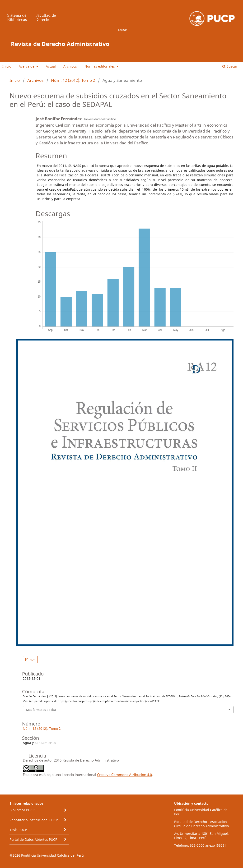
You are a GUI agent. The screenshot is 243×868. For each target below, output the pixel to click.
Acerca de (27, 66)
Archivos (70, 66)
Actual (51, 66)
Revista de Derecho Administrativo (60, 44)
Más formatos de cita (41, 710)
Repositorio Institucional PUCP (34, 820)
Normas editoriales (100, 66)
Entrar (123, 30)
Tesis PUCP (18, 830)
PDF (32, 660)
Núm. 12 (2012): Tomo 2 (73, 80)
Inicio (7, 66)
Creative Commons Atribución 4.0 (124, 775)
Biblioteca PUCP (22, 810)
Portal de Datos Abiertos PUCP (33, 839)
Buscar (230, 66)
